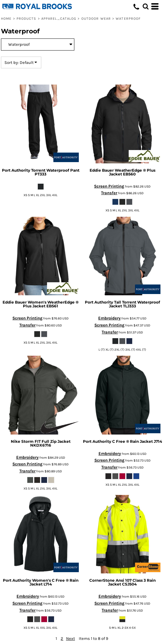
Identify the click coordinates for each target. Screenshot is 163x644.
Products (27, 19)
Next (71, 638)
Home (6, 19)
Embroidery (109, 318)
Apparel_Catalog (59, 19)
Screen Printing (109, 186)
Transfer (109, 193)
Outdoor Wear (96, 19)
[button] (146, 6)
